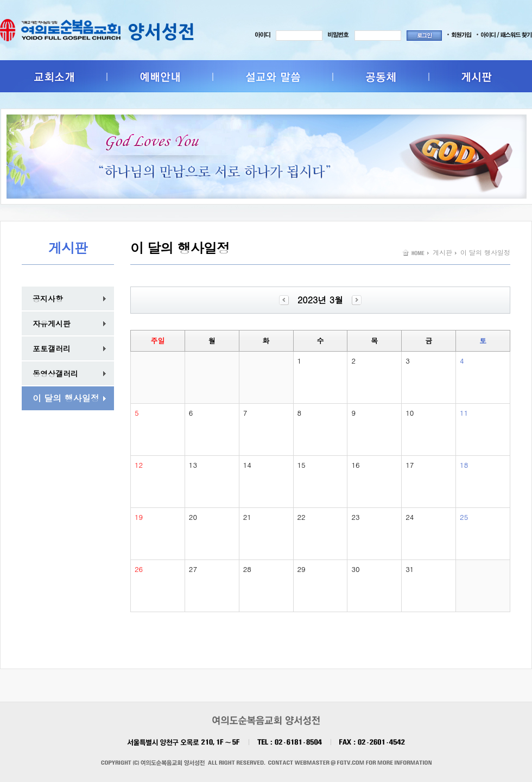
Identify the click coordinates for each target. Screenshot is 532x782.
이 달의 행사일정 (66, 398)
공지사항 (48, 298)
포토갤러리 (52, 348)
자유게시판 (52, 323)
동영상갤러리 (55, 373)
